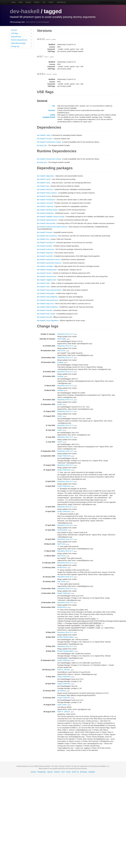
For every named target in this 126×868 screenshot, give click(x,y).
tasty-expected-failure (54, 290)
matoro (60, 404)
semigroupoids (51, 270)
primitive (49, 246)
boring (49, 196)
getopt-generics (52, 220)
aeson (48, 179)
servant (49, 273)
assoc (48, 183)
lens (48, 239)
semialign (50, 266)
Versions (22, 30)
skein (48, 283)
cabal (48, 135)
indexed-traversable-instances (57, 227)
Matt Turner (61, 351)
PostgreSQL (42, 772)
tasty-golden (51, 293)
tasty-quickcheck (52, 300)
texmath (49, 310)
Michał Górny (62, 567)
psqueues (50, 253)
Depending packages (22, 43)
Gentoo (33, 772)
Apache (50, 772)
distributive (50, 213)
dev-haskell (25, 11)
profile (53, 115)
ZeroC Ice (75, 772)
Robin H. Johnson (64, 670)
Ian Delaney (62, 691)
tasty (48, 287)
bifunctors (50, 189)
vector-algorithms (52, 321)
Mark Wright (62, 339)
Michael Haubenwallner (66, 637)
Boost (68, 772)
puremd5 (49, 256)
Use (44, 2)
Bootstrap (84, 772)
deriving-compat (52, 210)
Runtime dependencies (22, 40)
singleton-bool (51, 280)
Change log (22, 46)
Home (14, 2)
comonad (50, 203)
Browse (28, 2)
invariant (49, 232)
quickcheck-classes (53, 260)
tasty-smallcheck (52, 307)
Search (51, 2)
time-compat (51, 314)
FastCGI (57, 772)
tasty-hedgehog (52, 297)
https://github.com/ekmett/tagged (38, 22)
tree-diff (49, 317)
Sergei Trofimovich (64, 456)
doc (54, 106)
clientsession (51, 200)
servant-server (51, 276)
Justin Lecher (62, 705)
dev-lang (40, 145)
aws (48, 186)
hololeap (60, 362)
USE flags (22, 33)
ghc (46, 145)
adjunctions (50, 176)
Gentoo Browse (108, 2)
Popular (37, 2)
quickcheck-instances (54, 263)
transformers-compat (54, 142)
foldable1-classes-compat (55, 217)
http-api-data (51, 223)
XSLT (63, 772)
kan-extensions (52, 236)
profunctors (50, 249)
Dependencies (22, 37)
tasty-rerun (50, 304)
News (21, 2)
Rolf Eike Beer (62, 530)
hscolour (52, 110)
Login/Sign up (61, 2)
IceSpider (92, 772)
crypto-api (50, 206)
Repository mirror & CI (65, 334)
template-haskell (49, 117)
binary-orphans (52, 193)
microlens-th (51, 243)
